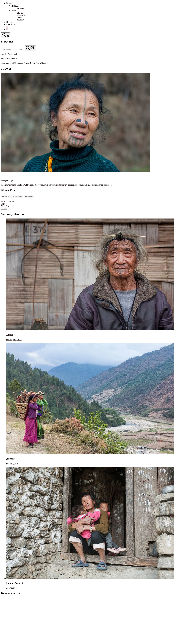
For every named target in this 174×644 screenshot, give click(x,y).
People (32, 185)
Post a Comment (43, 63)
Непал (20, 17)
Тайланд (21, 20)
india (49, 185)
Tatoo (41, 185)
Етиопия (21, 8)
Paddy (26, 185)
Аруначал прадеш (66, 185)
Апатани (55, 185)
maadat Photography (10, 54)
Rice (36, 185)
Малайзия (21, 15)
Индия (20, 13)
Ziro (45, 185)
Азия (14, 10)
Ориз (87, 185)
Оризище (93, 185)
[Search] (30, 48)
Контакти (10, 24)
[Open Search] (5, 35)
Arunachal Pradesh (16, 185)
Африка (15, 6)
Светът (20, 63)
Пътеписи (11, 22)
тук (12, 180)
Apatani (4, 185)
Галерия (10, 3)
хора (110, 185)
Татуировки (102, 185)
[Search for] (13, 49)
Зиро (77, 185)
